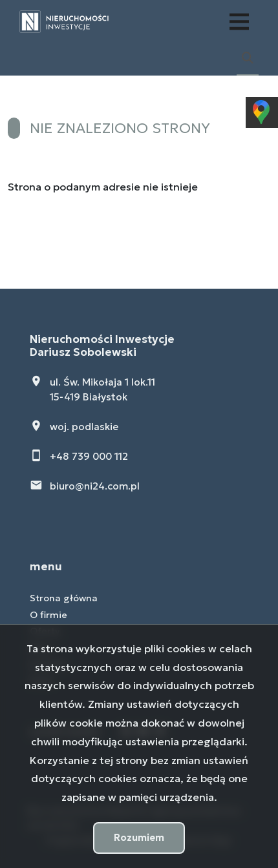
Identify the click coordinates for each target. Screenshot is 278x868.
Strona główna (64, 598)
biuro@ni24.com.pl (95, 486)
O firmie (48, 615)
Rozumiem (139, 837)
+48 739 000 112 (89, 456)
